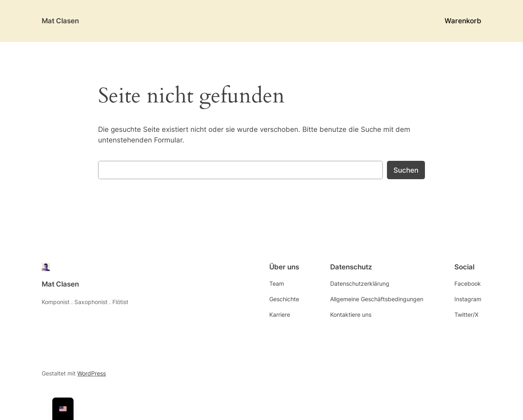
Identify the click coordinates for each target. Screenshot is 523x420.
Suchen (406, 170)
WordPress (92, 373)
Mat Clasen (60, 21)
